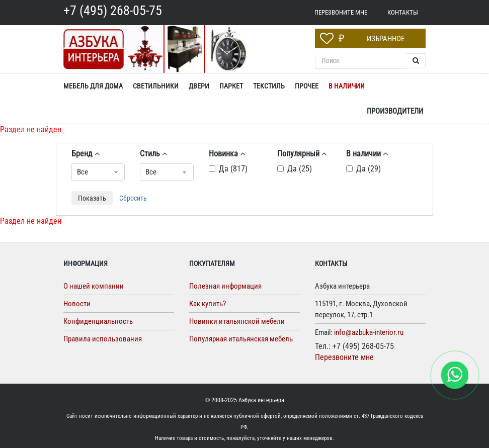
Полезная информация (225, 286)
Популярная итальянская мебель (241, 339)
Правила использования (103, 339)
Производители (395, 111)
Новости (77, 304)
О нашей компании (94, 286)
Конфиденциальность (98, 321)
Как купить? (208, 304)
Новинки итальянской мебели (237, 321)
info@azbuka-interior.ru (369, 332)
